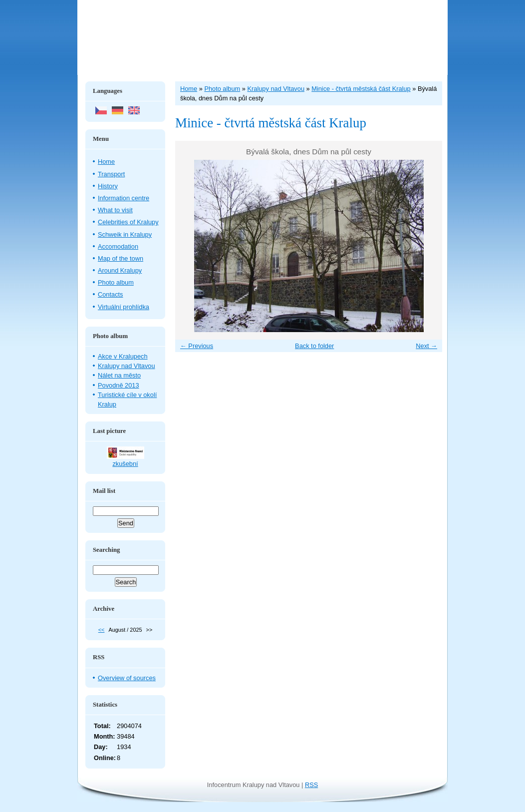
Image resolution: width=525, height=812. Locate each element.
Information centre (124, 198)
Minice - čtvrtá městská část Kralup (361, 89)
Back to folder (314, 346)
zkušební (125, 464)
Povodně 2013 (119, 385)
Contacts (111, 294)
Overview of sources (127, 678)
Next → (426, 346)
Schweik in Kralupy (125, 234)
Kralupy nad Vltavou (127, 366)
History (108, 186)
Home (106, 162)
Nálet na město (119, 375)
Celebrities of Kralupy (128, 222)
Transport (111, 174)
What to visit (115, 210)
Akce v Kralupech (123, 356)
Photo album (116, 282)
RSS (311, 785)
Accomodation (118, 246)
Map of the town (121, 258)
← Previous (197, 346)
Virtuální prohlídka (124, 307)
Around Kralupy (120, 270)
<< (102, 630)
